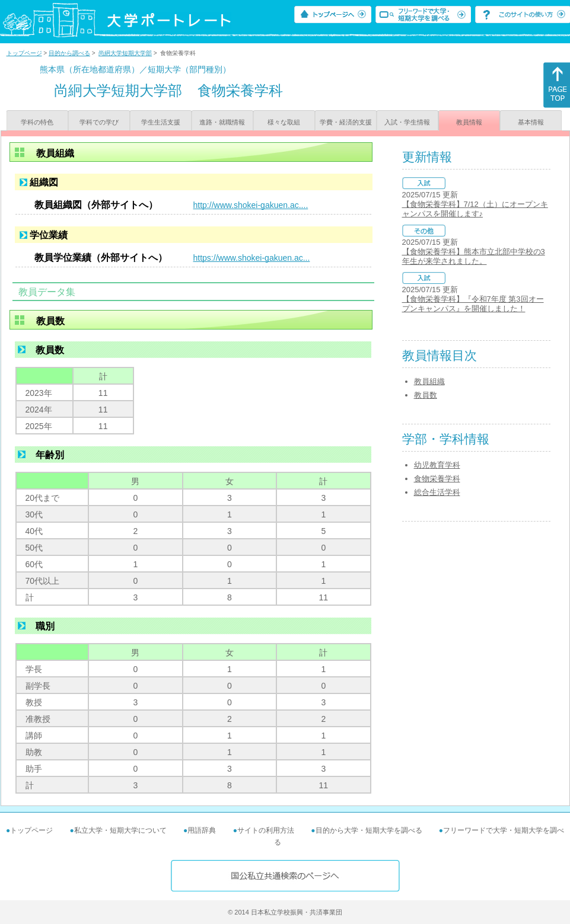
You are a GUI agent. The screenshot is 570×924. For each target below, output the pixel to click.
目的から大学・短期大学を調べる (369, 830)
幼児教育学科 (437, 465)
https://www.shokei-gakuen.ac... (252, 258)
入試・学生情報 (407, 122)
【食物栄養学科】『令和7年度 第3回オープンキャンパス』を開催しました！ (473, 304)
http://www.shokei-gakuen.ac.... (251, 205)
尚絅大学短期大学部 (125, 53)
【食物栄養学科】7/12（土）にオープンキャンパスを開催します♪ (475, 209)
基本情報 (531, 122)
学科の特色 (37, 122)
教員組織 (429, 381)
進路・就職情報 (222, 122)
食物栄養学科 (437, 479)
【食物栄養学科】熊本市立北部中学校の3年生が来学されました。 (474, 256)
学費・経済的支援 (346, 122)
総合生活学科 (437, 492)
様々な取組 (284, 122)
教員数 (426, 395)
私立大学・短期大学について (120, 830)
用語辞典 (202, 830)
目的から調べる (69, 53)
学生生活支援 (161, 122)
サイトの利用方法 (266, 830)
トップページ (24, 53)
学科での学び (99, 122)
